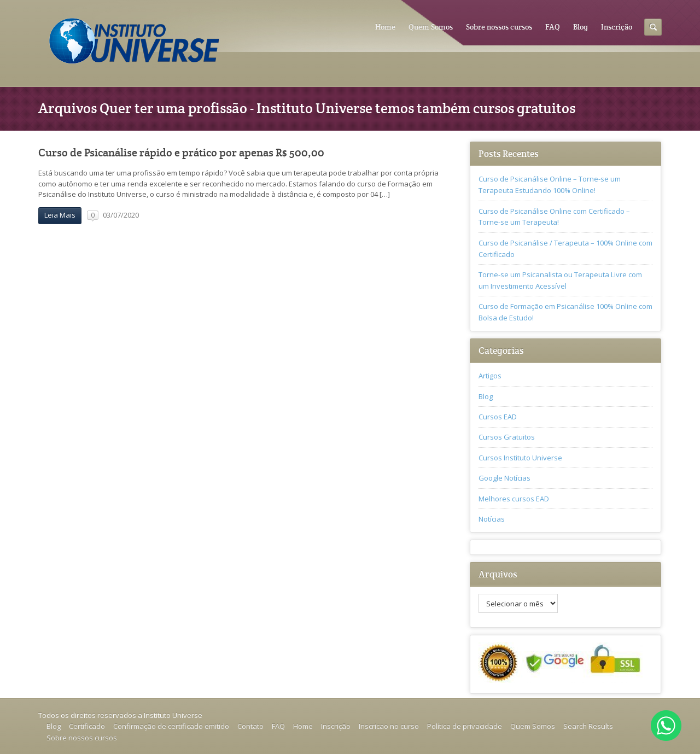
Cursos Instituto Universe (520, 458)
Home (385, 27)
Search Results (588, 726)
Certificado (87, 726)
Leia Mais (60, 215)
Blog (581, 27)
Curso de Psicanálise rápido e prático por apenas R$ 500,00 (181, 153)
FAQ (553, 27)
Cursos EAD (498, 417)
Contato (250, 726)
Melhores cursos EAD (514, 499)
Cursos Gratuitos (507, 437)
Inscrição (617, 27)
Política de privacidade (465, 726)
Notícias (492, 519)
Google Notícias (504, 478)
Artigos (490, 376)
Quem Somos (431, 27)
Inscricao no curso (389, 726)
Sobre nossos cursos (499, 27)
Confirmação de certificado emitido (171, 726)
